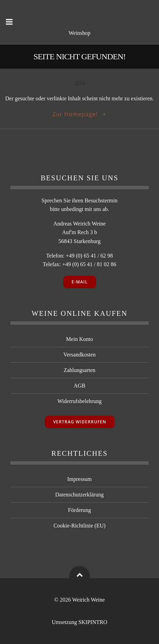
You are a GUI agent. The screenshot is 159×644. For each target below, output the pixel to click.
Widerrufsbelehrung (79, 401)
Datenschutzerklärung (79, 495)
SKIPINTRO (93, 622)
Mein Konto (79, 339)
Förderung (80, 510)
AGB (79, 386)
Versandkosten (79, 355)
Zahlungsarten (79, 370)
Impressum (79, 479)
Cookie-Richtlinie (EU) (80, 526)
